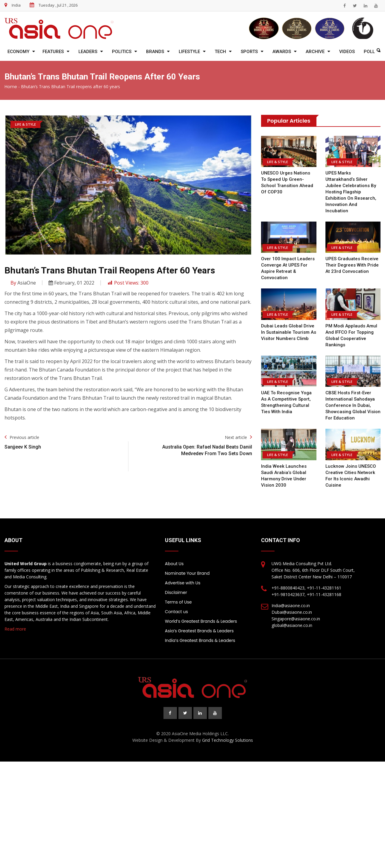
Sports (249, 52)
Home (11, 87)
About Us (174, 564)
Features (53, 52)
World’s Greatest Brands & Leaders (201, 621)
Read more (15, 629)
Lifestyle (189, 52)
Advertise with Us (183, 583)
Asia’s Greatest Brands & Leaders (199, 631)
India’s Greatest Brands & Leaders (200, 640)
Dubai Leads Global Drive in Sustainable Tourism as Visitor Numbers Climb (289, 332)
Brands (155, 52)
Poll (369, 52)
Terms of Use (178, 602)
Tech (220, 52)
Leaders (88, 52)
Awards (282, 52)
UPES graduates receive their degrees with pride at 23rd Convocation (352, 265)
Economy (18, 52)
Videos (347, 52)
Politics (122, 52)
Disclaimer (176, 592)
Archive (315, 52)
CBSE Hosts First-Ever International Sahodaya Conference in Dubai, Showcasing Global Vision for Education (353, 405)
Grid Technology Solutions (228, 740)
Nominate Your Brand (187, 573)
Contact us (176, 612)
